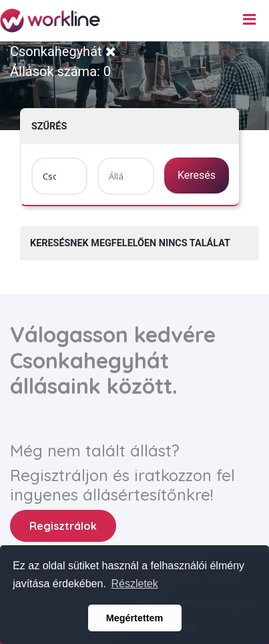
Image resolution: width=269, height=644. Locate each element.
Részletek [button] (134, 584)
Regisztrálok (63, 526)
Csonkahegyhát (63, 51)
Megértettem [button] (135, 618)
